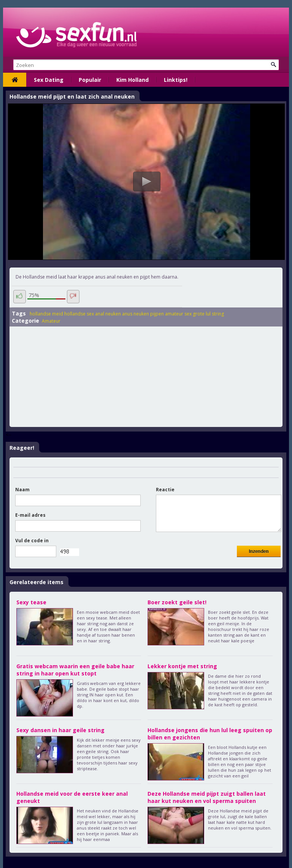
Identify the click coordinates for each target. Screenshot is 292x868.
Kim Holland (133, 80)
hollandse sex (79, 314)
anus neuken (136, 314)
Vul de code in (32, 541)
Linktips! (176, 80)
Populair (90, 80)
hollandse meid (46, 314)
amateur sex (178, 314)
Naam (22, 490)
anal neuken (108, 314)
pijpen (157, 314)
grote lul (202, 314)
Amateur (51, 321)
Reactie (165, 490)
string (218, 314)
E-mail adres (30, 515)
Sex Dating (49, 80)
